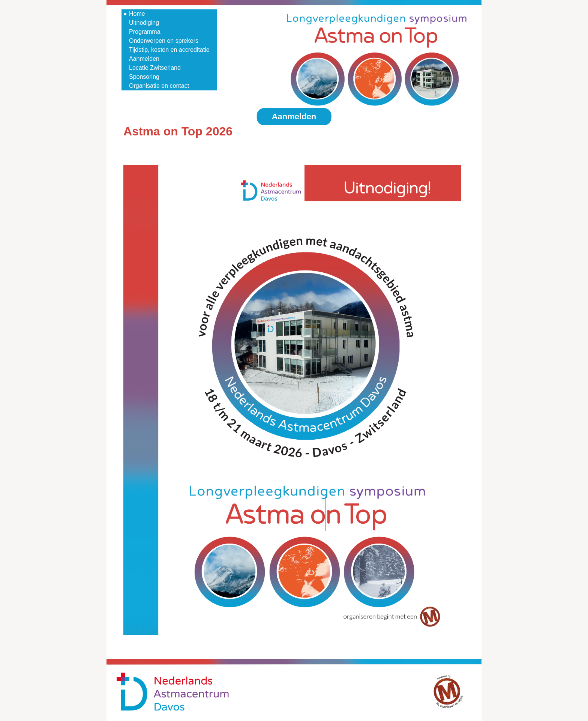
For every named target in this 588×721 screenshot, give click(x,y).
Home (137, 14)
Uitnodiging (144, 23)
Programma (145, 32)
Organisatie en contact (159, 86)
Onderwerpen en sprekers (164, 41)
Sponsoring (144, 77)
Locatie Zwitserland (155, 68)
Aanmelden (144, 59)
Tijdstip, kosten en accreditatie (169, 50)
